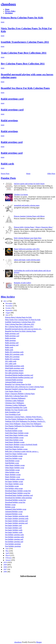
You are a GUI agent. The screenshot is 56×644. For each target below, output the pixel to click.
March (8, 555)
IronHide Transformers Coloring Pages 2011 (25, 42)
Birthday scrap (10, 507)
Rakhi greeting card (12, 142)
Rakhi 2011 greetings (12, 357)
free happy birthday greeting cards (17, 516)
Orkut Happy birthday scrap (15, 468)
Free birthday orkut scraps (14, 488)
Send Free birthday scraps (14, 456)
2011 (5, 301)
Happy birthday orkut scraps (15, 479)
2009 (5, 565)
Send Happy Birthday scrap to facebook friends (21, 444)
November (9, 306)
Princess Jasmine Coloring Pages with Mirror (29, 216)
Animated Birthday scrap (14, 514)
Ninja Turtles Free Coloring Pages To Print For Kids (23, 320)
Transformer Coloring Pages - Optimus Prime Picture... (24, 417)
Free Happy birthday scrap (14, 484)
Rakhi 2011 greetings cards (14, 352)
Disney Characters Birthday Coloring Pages (20, 394)
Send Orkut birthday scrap (14, 440)
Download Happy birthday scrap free (18, 493)
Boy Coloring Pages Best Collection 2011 (23, 64)
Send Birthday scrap (12, 463)
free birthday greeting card (14, 539)
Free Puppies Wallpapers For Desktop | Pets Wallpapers (24, 426)
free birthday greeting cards (14, 535)
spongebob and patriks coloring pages (27, 205)
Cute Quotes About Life (13, 391)
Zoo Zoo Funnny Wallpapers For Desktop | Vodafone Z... (24, 419)
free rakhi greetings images (14, 370)
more (3, 22)
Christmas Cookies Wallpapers (16, 405)
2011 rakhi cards (11, 361)
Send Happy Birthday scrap (14, 447)
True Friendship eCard (13, 414)
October (8, 308)
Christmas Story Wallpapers (15, 403)
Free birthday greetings (13, 544)
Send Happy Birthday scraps (15, 442)
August (8, 313)
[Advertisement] (19, 594)
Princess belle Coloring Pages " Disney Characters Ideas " (34, 227)
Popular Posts (8, 178)
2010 (5, 562)
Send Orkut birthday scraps (14, 438)
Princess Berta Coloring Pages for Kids (22, 18)
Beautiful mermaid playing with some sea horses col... (23, 329)
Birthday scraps (10, 505)
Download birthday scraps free (16, 500)
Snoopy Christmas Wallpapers (15, 398)
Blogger (39, 642)
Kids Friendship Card (12, 412)
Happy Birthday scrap (12, 477)
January (8, 560)
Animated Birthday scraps (14, 512)
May (7, 551)
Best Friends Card (11, 428)
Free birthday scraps (12, 486)
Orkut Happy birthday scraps (15, 465)
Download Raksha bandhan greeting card (19, 375)
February (9, 558)
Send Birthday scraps (12, 461)
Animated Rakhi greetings (14, 380)
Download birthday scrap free (15, 502)
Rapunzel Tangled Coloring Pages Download (20, 389)
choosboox (8, 4)
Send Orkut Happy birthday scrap (16, 435)
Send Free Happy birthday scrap (16, 454)
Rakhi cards (7, 164)
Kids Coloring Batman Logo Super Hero (28, 238)
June (7, 549)
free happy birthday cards (14, 530)
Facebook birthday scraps (14, 431)
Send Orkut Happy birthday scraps (17, 433)
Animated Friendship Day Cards (16, 407)
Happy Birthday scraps (13, 475)
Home (28, 174)
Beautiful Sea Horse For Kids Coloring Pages (25, 88)
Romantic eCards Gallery (22, 283)
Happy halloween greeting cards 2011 (27, 249)
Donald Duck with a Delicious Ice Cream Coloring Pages (25, 387)
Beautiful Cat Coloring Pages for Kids (18, 384)
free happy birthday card (13, 525)
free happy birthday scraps (14, 481)
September (9, 310)
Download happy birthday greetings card (19, 495)
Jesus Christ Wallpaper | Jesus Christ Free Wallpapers (23, 424)
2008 (5, 567)
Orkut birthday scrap (12, 472)
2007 (5, 569)
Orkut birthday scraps (12, 470)
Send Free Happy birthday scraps (16, 449)
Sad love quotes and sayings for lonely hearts (29, 184)
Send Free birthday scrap (14, 458)
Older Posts (51, 174)
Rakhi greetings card (12, 99)
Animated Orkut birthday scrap (16, 509)
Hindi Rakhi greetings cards (15, 366)
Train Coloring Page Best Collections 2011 (24, 53)
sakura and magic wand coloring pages (27, 260)
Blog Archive (8, 297)
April (8, 553)
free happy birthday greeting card (16, 521)
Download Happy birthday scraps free (18, 491)
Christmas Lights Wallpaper (15, 401)
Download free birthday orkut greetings (18, 498)
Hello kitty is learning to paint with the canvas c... (22, 451)
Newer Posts (5, 174)
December (9, 303)
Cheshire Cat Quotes (21, 195)
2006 (5, 572)
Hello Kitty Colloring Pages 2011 (16, 396)
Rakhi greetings (9, 120)
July (7, 315)
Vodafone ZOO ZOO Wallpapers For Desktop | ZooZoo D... (25, 421)
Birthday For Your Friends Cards (16, 410)
